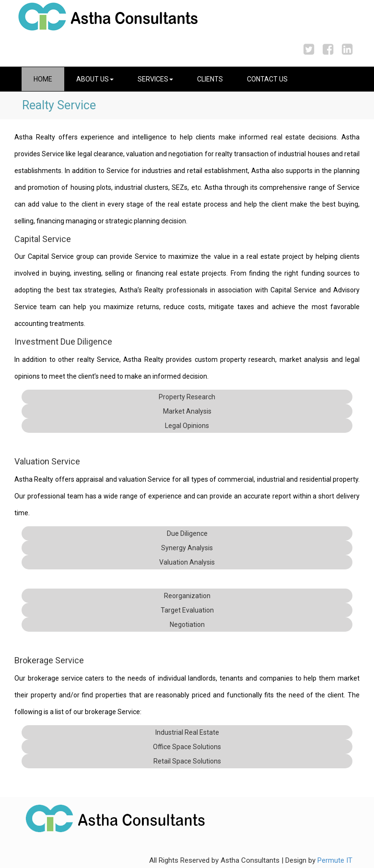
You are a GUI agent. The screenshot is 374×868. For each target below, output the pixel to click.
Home (43, 79)
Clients (210, 79)
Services (155, 79)
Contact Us (267, 79)
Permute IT (335, 860)
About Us (95, 79)
